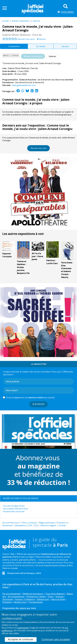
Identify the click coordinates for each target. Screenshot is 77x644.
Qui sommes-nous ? (12, 523)
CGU (36, 525)
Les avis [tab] (65, 46)
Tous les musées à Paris (14, 506)
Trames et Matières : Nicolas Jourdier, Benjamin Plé (23, 267)
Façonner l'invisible (7, 255)
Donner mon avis (39, 148)
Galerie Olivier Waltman (19, 68)
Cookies (62, 525)
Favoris (41, 39)
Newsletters (21, 525)
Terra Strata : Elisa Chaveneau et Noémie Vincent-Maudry (67, 270)
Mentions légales (49, 525)
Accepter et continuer (21, 639)
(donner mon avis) (26, 39)
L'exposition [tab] (14, 46)
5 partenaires (23, 628)
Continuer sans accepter (56, 639)
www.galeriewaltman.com (24, 85)
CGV (30, 525)
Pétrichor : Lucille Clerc (52, 262)
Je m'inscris (39, 404)
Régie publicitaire (47, 523)
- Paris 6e (22, 35)
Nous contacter (30, 523)
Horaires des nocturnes (14, 511)
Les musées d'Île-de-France (15, 509)
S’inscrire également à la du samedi (30, 397)
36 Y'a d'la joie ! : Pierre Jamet (37, 256)
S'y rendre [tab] (41, 46)
